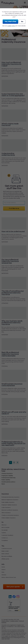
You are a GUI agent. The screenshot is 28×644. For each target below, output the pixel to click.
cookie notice (11, 26)
